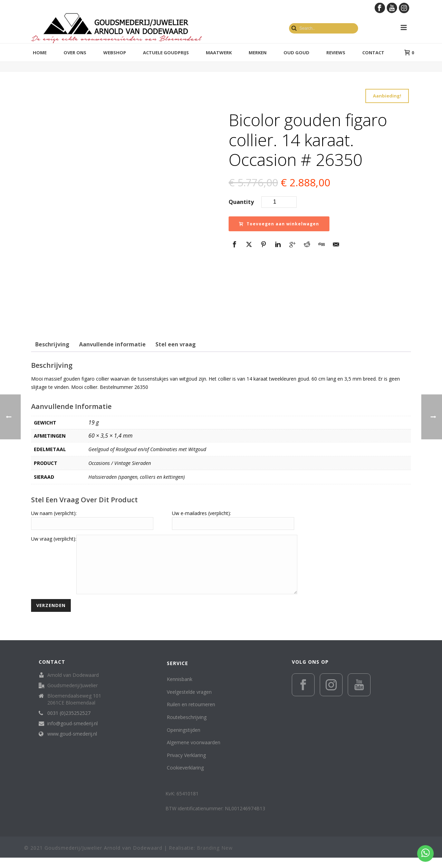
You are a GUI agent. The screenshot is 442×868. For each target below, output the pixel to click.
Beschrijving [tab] (52, 344)
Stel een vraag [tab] (176, 344)
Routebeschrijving (187, 727)
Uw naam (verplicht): (54, 513)
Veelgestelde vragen (189, 702)
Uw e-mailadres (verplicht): (201, 513)
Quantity (241, 202)
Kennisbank (180, 689)
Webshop (115, 53)
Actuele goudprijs (166, 53)
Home (40, 53)
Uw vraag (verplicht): (54, 539)
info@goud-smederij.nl (73, 734)
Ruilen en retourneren (191, 715)
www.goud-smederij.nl (72, 744)
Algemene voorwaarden (194, 753)
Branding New (215, 858)
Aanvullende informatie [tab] (112, 344)
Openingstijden (184, 740)
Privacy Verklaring (186, 766)
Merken (258, 53)
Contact (373, 53)
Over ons (75, 53)
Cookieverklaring (185, 778)
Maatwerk (219, 53)
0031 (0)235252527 (69, 724)
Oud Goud (296, 53)
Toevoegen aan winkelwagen (279, 224)
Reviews (336, 53)
